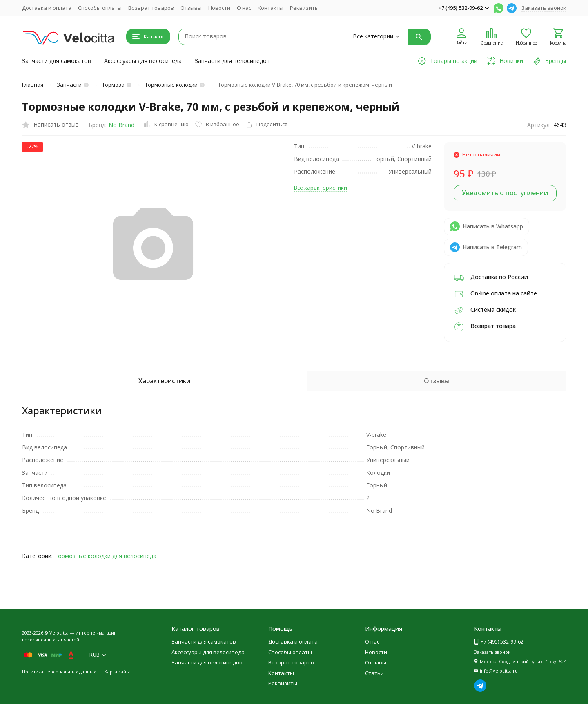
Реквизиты (304, 8)
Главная (33, 85)
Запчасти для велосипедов (232, 61)
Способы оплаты (100, 8)
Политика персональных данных (59, 672)
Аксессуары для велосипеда (143, 61)
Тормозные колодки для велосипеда (105, 556)
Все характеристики (321, 188)
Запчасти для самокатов (57, 61)
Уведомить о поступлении (505, 193)
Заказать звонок (544, 8)
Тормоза (113, 85)
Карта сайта (118, 672)
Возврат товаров (151, 8)
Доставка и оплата (47, 8)
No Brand (121, 125)
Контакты (271, 8)
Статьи (374, 673)
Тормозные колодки (171, 85)
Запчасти (69, 85)
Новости (219, 8)
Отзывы (191, 8)
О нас (244, 8)
